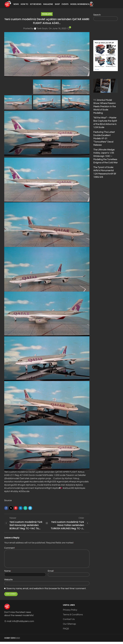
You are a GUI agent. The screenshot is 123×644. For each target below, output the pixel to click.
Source (8, 502)
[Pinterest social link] (16, 510)
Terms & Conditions (73, 617)
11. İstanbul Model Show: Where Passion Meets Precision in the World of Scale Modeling (105, 108)
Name (8, 573)
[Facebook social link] (6, 510)
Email (51, 573)
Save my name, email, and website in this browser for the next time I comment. (46, 591)
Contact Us (69, 622)
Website (8, 582)
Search (97, 17)
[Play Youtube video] (106, 87)
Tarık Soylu (42, 30)
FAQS (66, 631)
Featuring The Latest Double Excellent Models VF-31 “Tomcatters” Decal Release (104, 140)
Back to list (47, 525)
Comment (10, 550)
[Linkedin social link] (21, 510)
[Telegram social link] (30, 510)
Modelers (47, 16)
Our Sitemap (69, 626)
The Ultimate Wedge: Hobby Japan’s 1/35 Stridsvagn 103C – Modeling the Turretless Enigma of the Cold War (105, 158)
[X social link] (11, 510)
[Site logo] (9, 5)
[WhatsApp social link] (25, 510)
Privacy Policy (70, 612)
